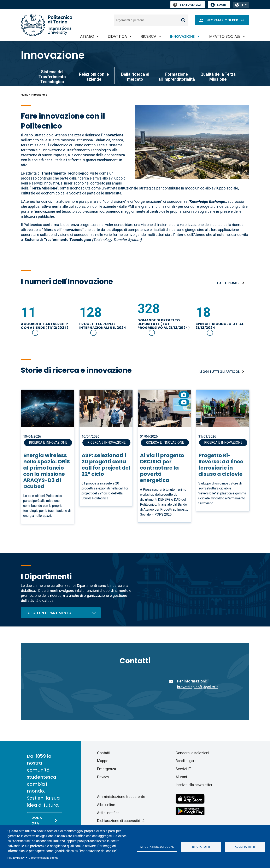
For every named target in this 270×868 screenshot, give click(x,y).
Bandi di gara (186, 761)
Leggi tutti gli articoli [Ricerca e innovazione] (220, 372)
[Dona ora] (45, 820)
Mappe (103, 761)
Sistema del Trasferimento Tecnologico (52, 77)
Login (222, 5)
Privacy (103, 777)
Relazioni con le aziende (94, 77)
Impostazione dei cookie (157, 847)
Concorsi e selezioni (192, 753)
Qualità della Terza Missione (218, 77)
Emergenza (107, 769)
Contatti (104, 753)
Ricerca (149, 36)
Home (25, 95)
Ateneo (87, 36)
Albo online (106, 805)
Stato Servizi (187, 5)
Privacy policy (16, 858)
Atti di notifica (108, 813)
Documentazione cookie (43, 858)
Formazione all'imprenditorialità (177, 77)
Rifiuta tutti (201, 847)
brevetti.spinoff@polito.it (197, 687)
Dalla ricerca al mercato (135, 77)
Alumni (181, 777)
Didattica (117, 36)
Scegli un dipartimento (61, 613)
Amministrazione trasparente (121, 797)
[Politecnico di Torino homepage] (47, 25)
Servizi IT (183, 769)
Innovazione (182, 36)
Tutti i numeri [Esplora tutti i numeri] (228, 283)
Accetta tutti (245, 847)
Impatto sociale (224, 36)
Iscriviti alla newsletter (194, 785)
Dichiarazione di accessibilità (121, 821)
